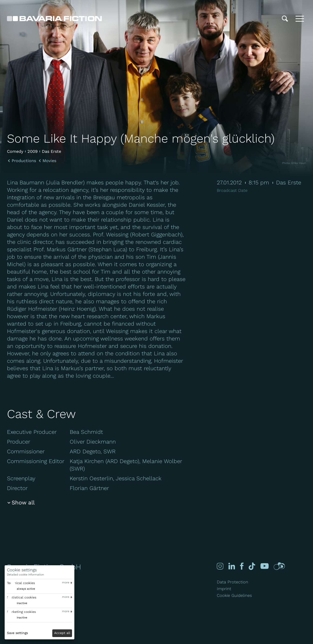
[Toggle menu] (300, 19)
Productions (24, 161)
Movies (49, 161)
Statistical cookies (22, 597)
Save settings (17, 633)
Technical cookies (21, 583)
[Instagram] (220, 566)
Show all (23, 503)
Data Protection (232, 582)
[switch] (21, 589)
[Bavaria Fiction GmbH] (54, 19)
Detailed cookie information (25, 575)
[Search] (285, 19)
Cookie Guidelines (234, 595)
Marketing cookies (21, 612)
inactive (22, 603)
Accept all (62, 633)
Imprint (224, 589)
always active (26, 589)
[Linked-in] (231, 566)
